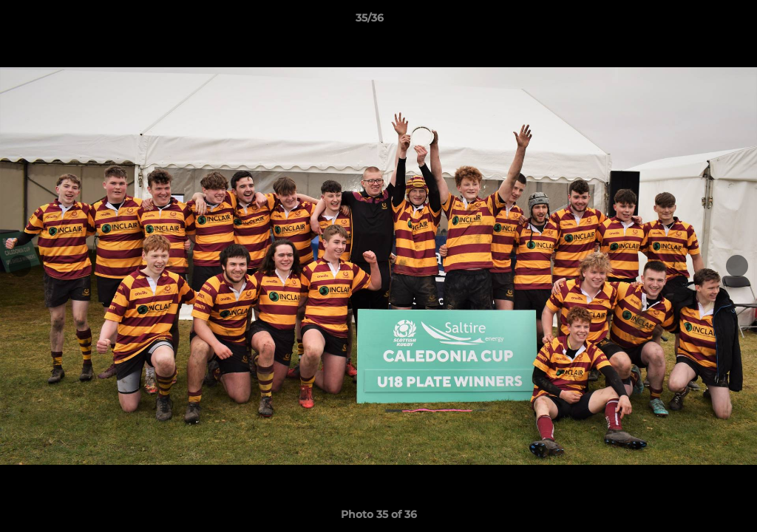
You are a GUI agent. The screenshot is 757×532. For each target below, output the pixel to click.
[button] (695, 21)
